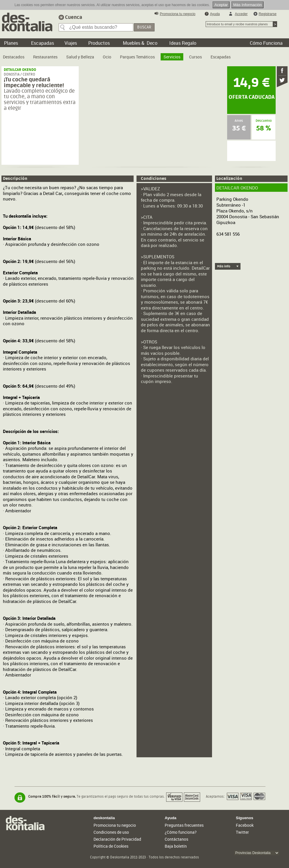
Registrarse (268, 14)
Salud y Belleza (80, 57)
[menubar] (118, 55)
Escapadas (221, 57)
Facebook (245, 825)
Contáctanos (176, 839)
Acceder (241, 14)
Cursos (195, 57)
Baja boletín (176, 846)
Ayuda (215, 14)
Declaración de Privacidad (117, 839)
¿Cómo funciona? (181, 832)
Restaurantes (45, 57)
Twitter (242, 832)
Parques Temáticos (137, 57)
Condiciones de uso (111, 832)
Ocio (107, 57)
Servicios (172, 57)
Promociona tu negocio (178, 14)
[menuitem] (14, 55)
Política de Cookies (111, 846)
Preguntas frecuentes (184, 825)
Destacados (14, 57)
